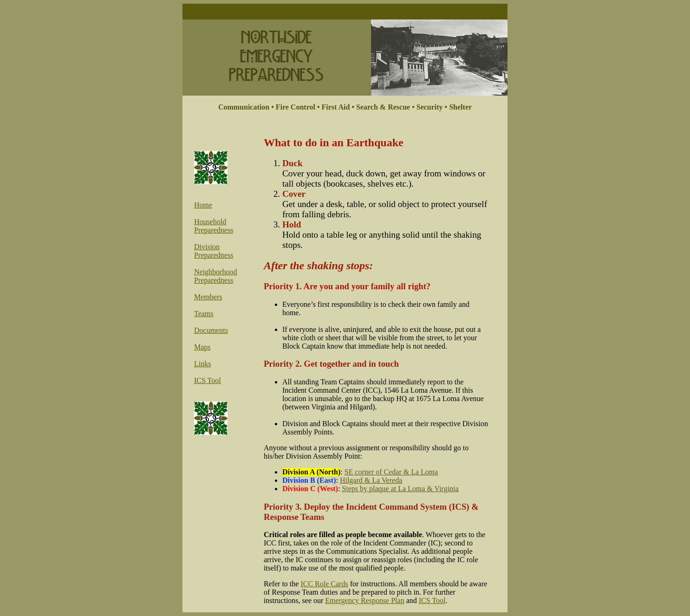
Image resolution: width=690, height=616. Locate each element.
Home (203, 205)
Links (202, 364)
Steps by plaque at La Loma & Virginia (400, 489)
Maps (202, 347)
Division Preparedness (214, 251)
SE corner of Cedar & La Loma (391, 472)
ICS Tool (208, 380)
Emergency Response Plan (365, 600)
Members (208, 297)
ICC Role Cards (324, 584)
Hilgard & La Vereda (371, 480)
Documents (211, 330)
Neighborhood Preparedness (215, 276)
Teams (204, 314)
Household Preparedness (214, 226)
